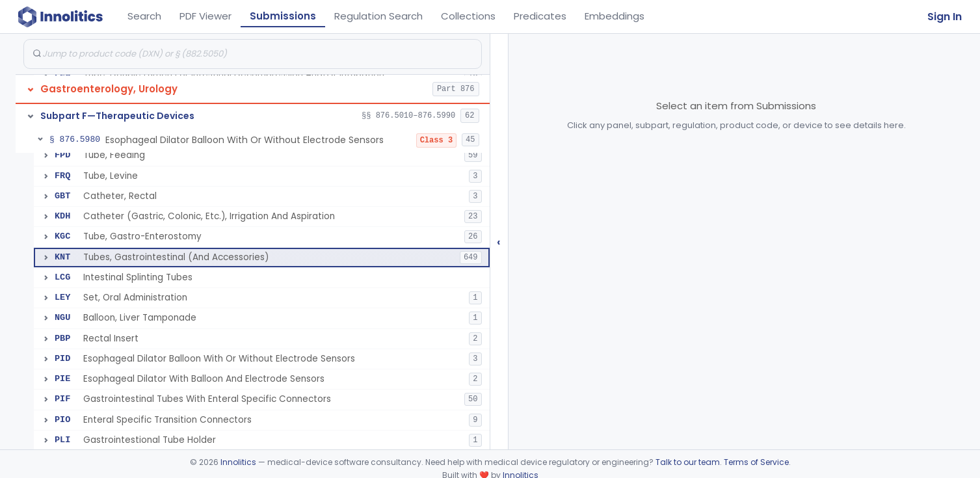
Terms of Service (756, 462)
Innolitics (238, 462)
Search (144, 16)
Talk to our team (688, 462)
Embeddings (615, 16)
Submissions (283, 16)
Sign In (945, 17)
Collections (468, 16)
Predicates (540, 16)
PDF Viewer (205, 16)
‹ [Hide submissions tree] (499, 242)
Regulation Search (378, 16)
